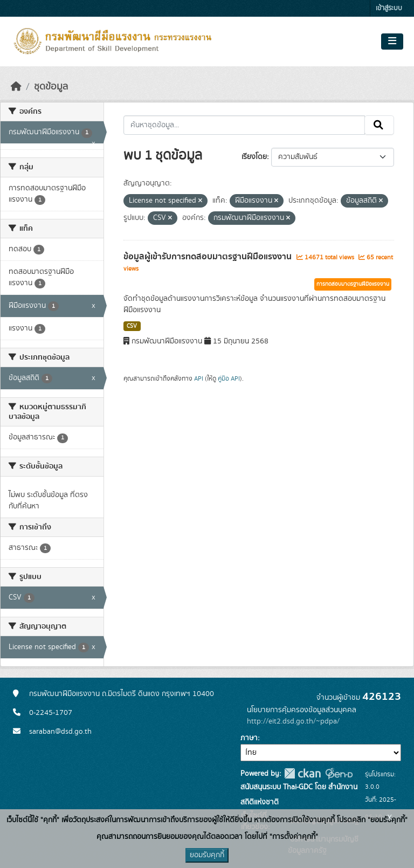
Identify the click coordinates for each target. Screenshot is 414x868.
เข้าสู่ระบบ (389, 8)
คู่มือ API (229, 378)
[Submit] (379, 125)
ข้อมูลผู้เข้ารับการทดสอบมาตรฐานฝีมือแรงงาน (209, 257)
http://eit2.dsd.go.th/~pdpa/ (293, 721)
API (199, 378)
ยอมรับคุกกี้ (207, 855)
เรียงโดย (254, 157)
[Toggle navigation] (392, 42)
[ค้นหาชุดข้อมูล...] (244, 125)
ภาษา (249, 738)
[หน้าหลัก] (16, 87)
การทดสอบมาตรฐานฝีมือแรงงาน (353, 284)
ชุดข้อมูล (51, 87)
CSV (132, 326)
